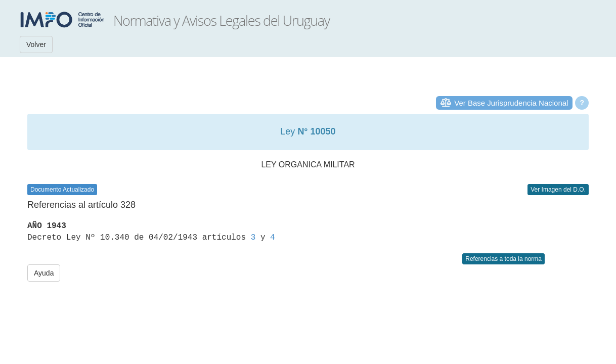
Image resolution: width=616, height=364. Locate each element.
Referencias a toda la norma (503, 259)
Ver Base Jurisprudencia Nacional (511, 103)
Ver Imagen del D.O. (558, 190)
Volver (36, 44)
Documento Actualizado (62, 190)
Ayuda (44, 273)
